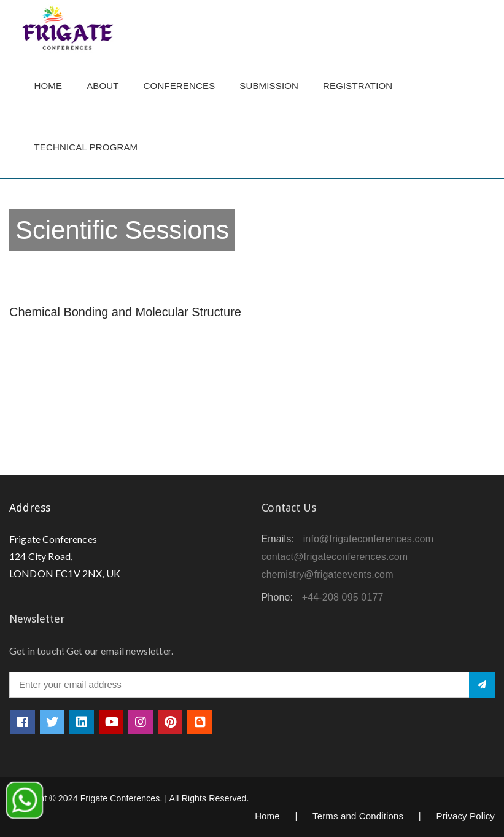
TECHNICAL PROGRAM (89, 147)
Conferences (180, 86)
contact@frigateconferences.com (335, 557)
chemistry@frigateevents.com (328, 574)
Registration (358, 86)
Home (48, 86)
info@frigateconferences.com (369, 539)
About (103, 86)
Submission (269, 86)
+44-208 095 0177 (343, 597)
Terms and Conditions (358, 816)
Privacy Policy (465, 816)
